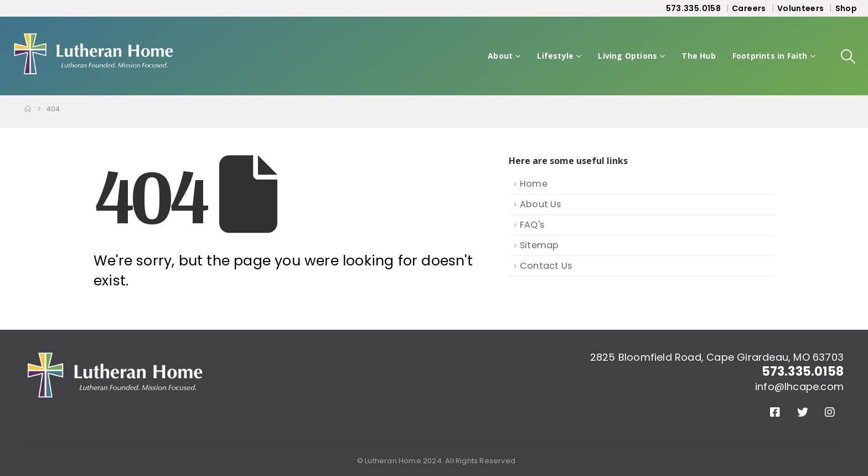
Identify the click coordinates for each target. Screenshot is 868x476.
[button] (848, 57)
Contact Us (546, 266)
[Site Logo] (94, 56)
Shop (846, 8)
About (500, 56)
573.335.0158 (693, 8)
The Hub (698, 56)
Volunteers (801, 8)
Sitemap (539, 245)
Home (534, 184)
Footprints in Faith (770, 56)
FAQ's (532, 225)
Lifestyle (555, 56)
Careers (749, 8)
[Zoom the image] (116, 359)
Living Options (627, 56)
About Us (541, 204)
